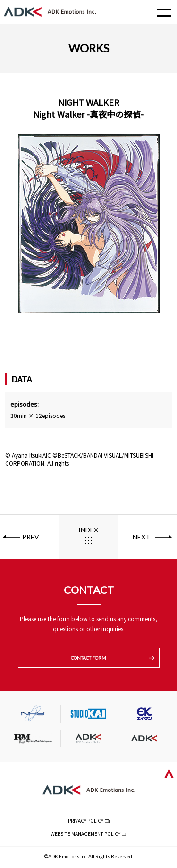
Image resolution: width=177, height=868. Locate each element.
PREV (31, 537)
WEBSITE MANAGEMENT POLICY (85, 834)
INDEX (88, 530)
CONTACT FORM (88, 658)
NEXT (141, 537)
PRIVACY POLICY (86, 820)
